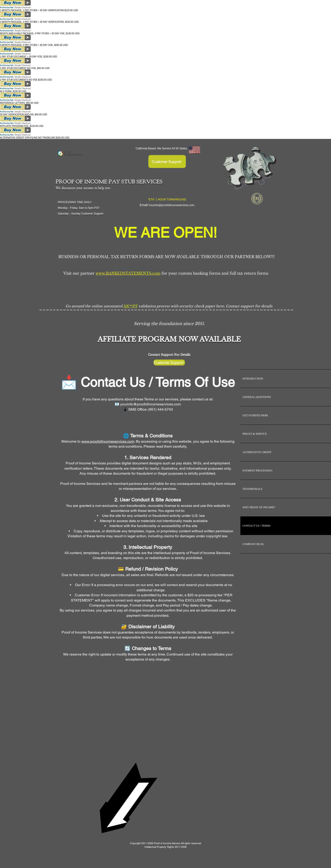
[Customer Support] (167, 162)
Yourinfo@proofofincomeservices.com (172, 205)
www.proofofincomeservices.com (108, 441)
